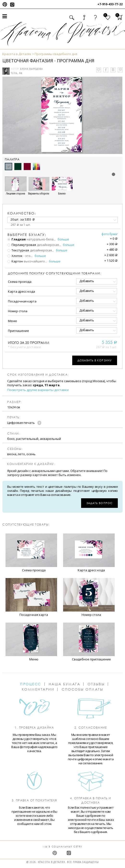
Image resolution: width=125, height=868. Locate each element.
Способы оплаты (82, 689)
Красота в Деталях (17, 54)
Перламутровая (22, 245)
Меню (12, 321)
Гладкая (17, 239)
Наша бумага (65, 684)
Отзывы (96, 684)
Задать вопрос (99, 503)
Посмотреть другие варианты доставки (38, 390)
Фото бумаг (110, 234)
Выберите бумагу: (27, 235)
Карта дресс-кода (21, 291)
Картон (15, 261)
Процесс (31, 684)
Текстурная (18, 250)
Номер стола (18, 311)
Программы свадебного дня (56, 54)
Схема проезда (20, 282)
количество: (22, 213)
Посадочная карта (22, 301)
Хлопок (15, 256)
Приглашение (18, 331)
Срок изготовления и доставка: (38, 375)
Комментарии (38, 689)
